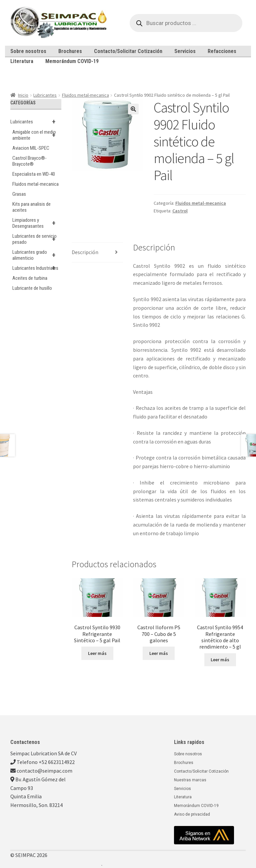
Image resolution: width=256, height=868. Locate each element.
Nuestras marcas (190, 780)
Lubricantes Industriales (37, 268)
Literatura (22, 61)
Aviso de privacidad (192, 814)
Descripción (85, 252)
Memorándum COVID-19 (72, 61)
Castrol (180, 211)
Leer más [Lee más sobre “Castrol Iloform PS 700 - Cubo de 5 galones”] (159, 653)
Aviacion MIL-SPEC (31, 148)
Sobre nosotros (28, 51)
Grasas (19, 194)
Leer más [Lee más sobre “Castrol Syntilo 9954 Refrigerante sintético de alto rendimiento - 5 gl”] (220, 660)
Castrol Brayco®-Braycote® (29, 161)
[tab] (97, 253)
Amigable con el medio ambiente (37, 135)
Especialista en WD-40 (34, 174)
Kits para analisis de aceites (31, 207)
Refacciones (222, 51)
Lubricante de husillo (32, 288)
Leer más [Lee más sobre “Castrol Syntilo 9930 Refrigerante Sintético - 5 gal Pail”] (97, 653)
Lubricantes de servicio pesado (37, 239)
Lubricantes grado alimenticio (37, 255)
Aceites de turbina (30, 278)
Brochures (70, 51)
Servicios (185, 51)
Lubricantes (45, 95)
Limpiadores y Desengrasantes (37, 223)
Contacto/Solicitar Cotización (128, 51)
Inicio (23, 95)
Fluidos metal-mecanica (85, 95)
